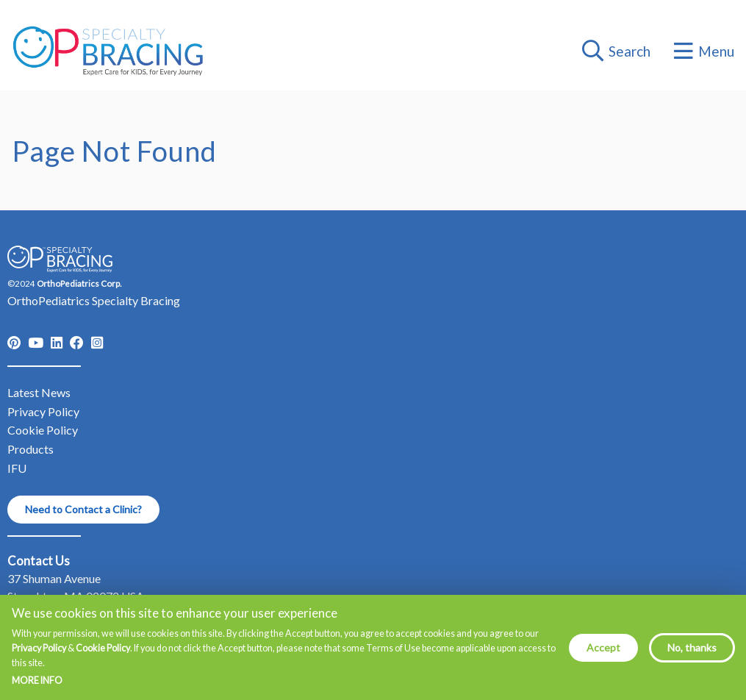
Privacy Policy (39, 654)
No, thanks (692, 653)
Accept (603, 653)
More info (37, 688)
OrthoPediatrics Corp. (79, 283)
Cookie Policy (103, 654)
